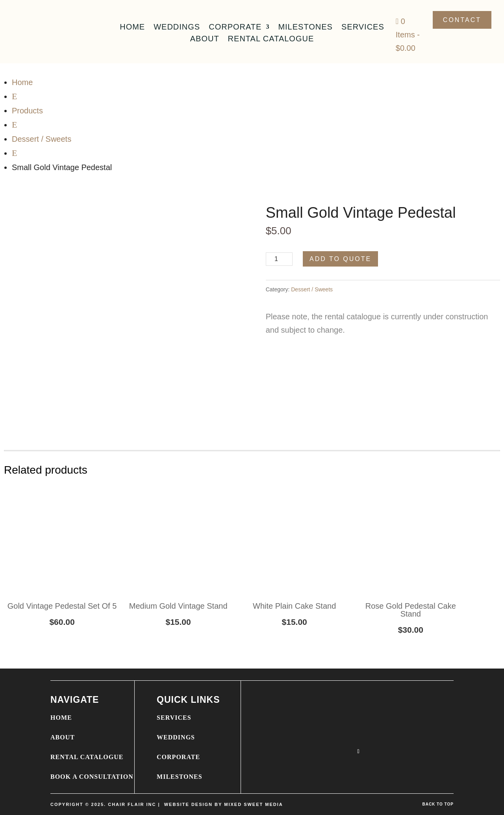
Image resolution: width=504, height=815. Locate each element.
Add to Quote (340, 259)
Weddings (177, 28)
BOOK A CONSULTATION (92, 777)
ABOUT (63, 737)
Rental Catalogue (271, 39)
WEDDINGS (176, 737)
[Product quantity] (279, 259)
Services (363, 28)
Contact (462, 20)
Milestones (305, 28)
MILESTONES (180, 777)
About (205, 39)
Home (132, 28)
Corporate (235, 28)
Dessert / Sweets (42, 139)
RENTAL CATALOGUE (87, 757)
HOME (61, 718)
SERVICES (174, 718)
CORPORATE (178, 757)
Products (27, 111)
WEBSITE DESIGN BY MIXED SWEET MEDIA (224, 804)
